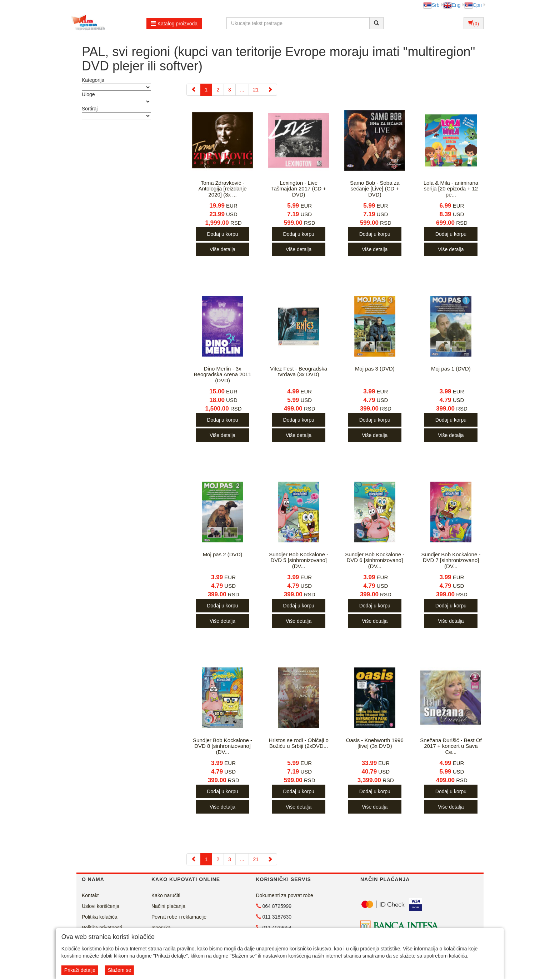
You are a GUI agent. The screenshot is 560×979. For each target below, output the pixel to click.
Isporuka (161, 928)
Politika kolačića (100, 917)
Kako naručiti (166, 895)
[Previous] (194, 90)
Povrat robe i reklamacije (179, 917)
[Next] (270, 90)
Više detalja (222, 249)
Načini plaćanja (168, 906)
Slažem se (119, 970)
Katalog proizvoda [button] (174, 24)
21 (256, 90)
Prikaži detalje (80, 970)
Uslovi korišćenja (101, 906)
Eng (452, 5)
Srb (431, 5)
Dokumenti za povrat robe (285, 895)
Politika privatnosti (102, 928)
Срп (473, 5)
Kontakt (90, 895)
